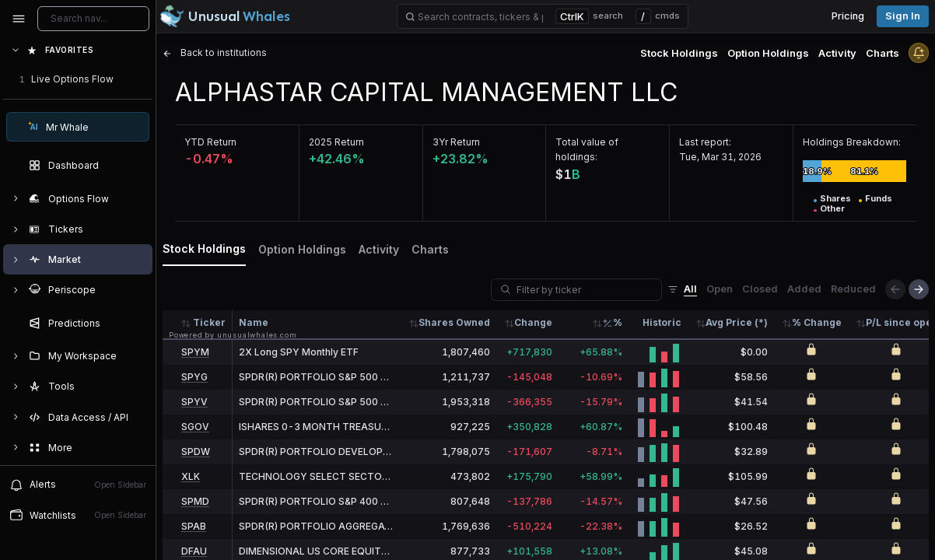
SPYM (195, 352)
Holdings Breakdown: (852, 142)
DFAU (194, 551)
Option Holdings (768, 53)
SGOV (195, 427)
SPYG (194, 377)
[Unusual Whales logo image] (225, 16)
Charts (882, 53)
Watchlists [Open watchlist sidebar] (78, 515)
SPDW (196, 451)
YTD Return (210, 142)
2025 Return (336, 142)
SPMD (195, 501)
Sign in (903, 16)
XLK (191, 476)
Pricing (848, 16)
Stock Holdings (679, 53)
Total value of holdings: (587, 149)
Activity (837, 53)
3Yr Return (456, 142)
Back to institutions (215, 52)
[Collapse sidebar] (19, 19)
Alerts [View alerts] (78, 485)
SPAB (194, 526)
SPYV (194, 402)
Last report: (705, 142)
